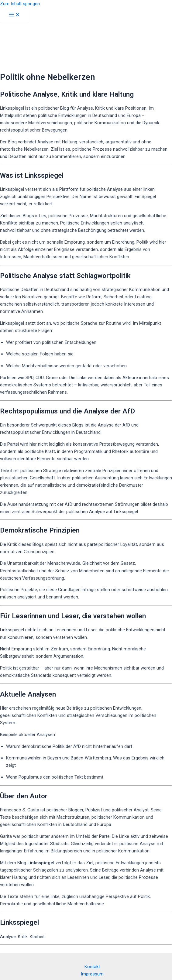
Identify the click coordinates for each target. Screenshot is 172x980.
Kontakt (92, 967)
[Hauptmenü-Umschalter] (15, 15)
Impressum (92, 974)
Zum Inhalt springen (20, 4)
